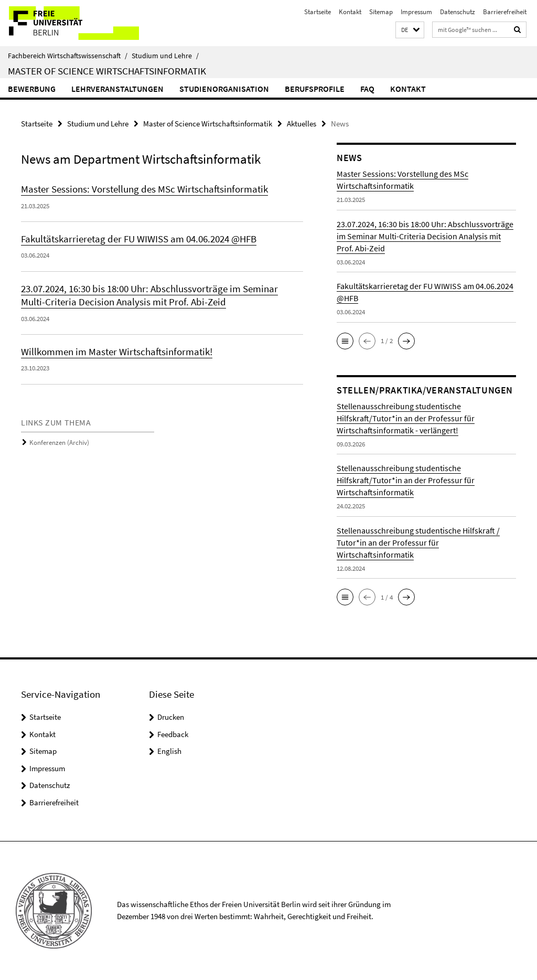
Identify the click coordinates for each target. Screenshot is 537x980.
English (169, 751)
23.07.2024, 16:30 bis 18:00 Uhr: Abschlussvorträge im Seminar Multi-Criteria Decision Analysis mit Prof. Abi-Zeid (149, 295)
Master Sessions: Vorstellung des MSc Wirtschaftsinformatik (144, 189)
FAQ (367, 89)
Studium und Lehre (165, 56)
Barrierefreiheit (505, 12)
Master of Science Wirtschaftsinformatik (107, 71)
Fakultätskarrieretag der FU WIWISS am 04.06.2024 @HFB (139, 239)
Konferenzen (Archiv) (59, 441)
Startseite (318, 12)
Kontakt (350, 12)
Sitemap (381, 12)
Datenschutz (458, 12)
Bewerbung (32, 89)
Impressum (416, 12)
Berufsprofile (315, 89)
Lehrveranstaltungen (117, 89)
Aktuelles (302, 124)
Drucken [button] (171, 717)
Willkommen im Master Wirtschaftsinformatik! (117, 351)
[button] (410, 30)
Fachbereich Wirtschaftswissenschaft (68, 56)
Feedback (173, 734)
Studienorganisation (224, 89)
